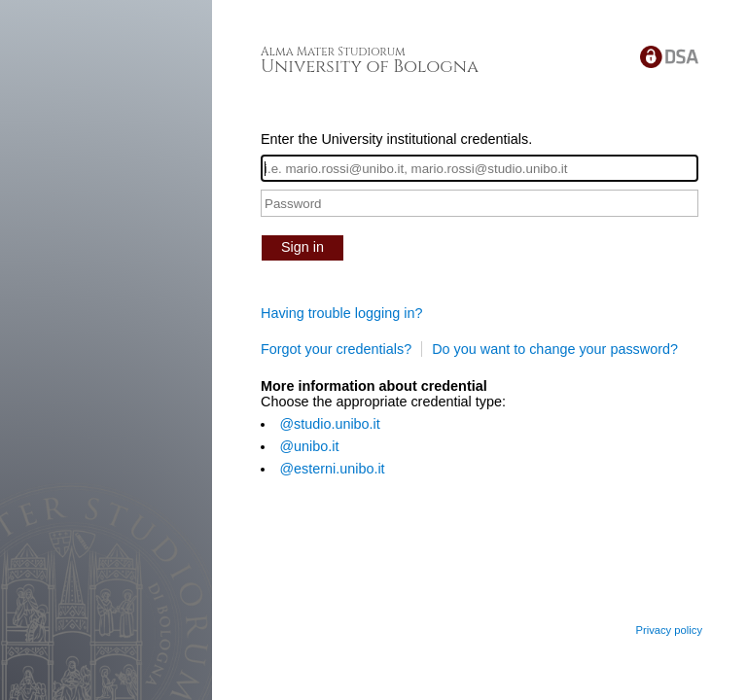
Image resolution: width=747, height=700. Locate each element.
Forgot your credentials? (336, 349)
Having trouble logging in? (341, 313)
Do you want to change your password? (555, 349)
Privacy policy (669, 630)
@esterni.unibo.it (332, 469)
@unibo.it (309, 446)
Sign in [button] (302, 247)
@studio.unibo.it (329, 424)
